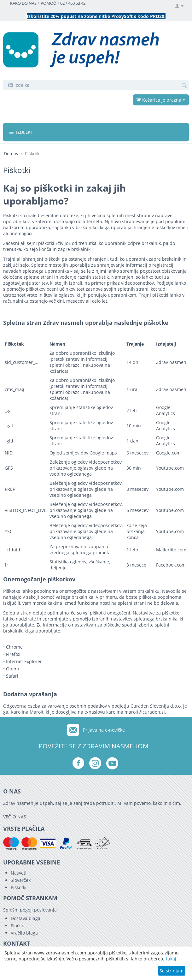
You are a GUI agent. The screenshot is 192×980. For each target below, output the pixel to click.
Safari (12, 676)
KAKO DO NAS (23, 3)
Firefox (13, 654)
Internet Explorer (24, 661)
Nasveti (19, 873)
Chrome (14, 647)
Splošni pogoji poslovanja (30, 910)
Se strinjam (172, 971)
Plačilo (17, 926)
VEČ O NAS (15, 817)
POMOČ (48, 3)
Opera (13, 669)
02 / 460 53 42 (73, 3)
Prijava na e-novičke (104, 730)
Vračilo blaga (24, 933)
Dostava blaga (26, 918)
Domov (11, 154)
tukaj (171, 959)
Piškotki (19, 887)
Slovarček (21, 880)
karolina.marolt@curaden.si (136, 712)
